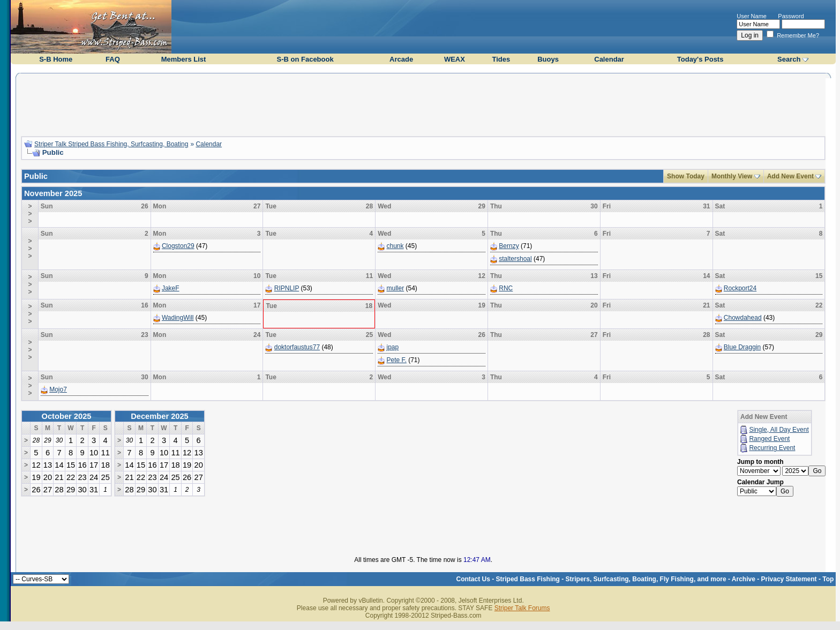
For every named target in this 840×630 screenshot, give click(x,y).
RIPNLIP (287, 288)
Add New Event (790, 176)
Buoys (548, 59)
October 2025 (67, 416)
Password (791, 16)
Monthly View (732, 176)
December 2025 (160, 416)
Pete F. (397, 360)
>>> (30, 214)
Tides (501, 59)
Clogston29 (178, 246)
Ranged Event (769, 439)
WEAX (455, 59)
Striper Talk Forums (522, 608)
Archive (744, 579)
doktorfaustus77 (297, 347)
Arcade (401, 59)
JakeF (171, 288)
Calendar (609, 59)
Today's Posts (700, 59)
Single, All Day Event (779, 430)
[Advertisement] (423, 103)
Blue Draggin (742, 347)
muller (396, 288)
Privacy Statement (789, 579)
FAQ (113, 59)
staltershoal (515, 259)
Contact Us (473, 579)
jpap (393, 347)
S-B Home (56, 59)
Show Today (686, 176)
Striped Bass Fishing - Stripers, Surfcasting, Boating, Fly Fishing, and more (611, 579)
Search (789, 59)
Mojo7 (58, 389)
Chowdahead (743, 318)
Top (828, 579)
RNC (506, 288)
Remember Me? (793, 35)
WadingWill (178, 318)
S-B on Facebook (305, 59)
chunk (395, 246)
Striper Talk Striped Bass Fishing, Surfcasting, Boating (111, 144)
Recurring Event (772, 448)
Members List (184, 59)
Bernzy (509, 246)
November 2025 (53, 193)
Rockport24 (740, 288)
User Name (752, 16)
